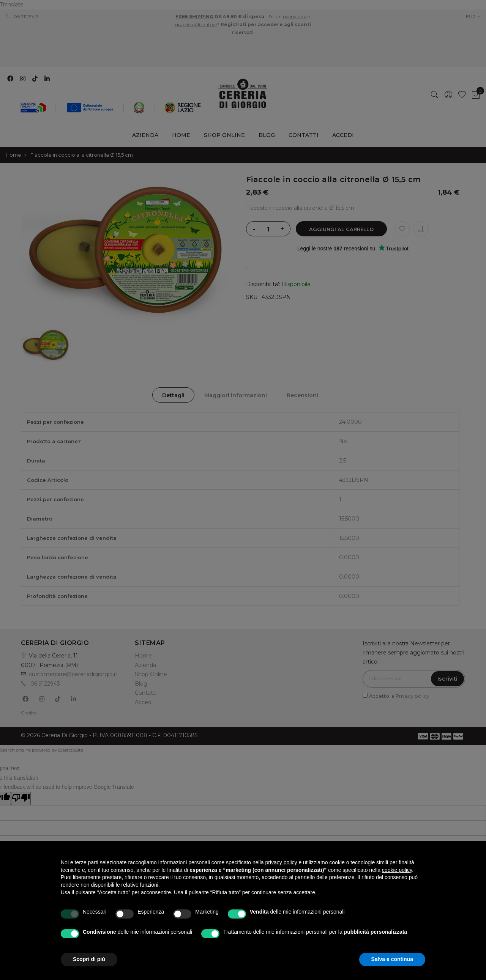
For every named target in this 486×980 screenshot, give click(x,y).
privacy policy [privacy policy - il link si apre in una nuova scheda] (281, 862)
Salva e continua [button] (392, 959)
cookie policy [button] (397, 870)
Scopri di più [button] (89, 959)
